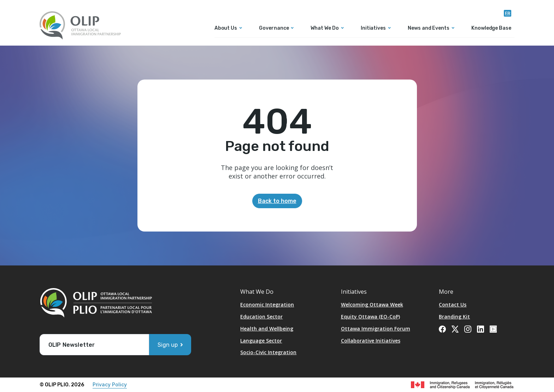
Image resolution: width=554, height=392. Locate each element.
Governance (274, 28)
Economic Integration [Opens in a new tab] (267, 305)
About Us (226, 28)
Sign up (168, 345)
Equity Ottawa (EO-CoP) (370, 317)
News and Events (429, 28)
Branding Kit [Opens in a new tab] (454, 317)
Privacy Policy (110, 384)
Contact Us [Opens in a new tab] (453, 305)
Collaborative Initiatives (371, 341)
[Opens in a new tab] (442, 328)
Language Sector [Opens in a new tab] (261, 341)
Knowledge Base (491, 28)
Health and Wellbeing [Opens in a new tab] (267, 329)
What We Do (325, 28)
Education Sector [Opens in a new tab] (261, 317)
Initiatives (373, 28)
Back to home (277, 201)
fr (508, 13)
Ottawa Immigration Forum (376, 329)
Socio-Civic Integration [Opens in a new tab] (268, 352)
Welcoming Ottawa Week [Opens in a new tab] (372, 305)
